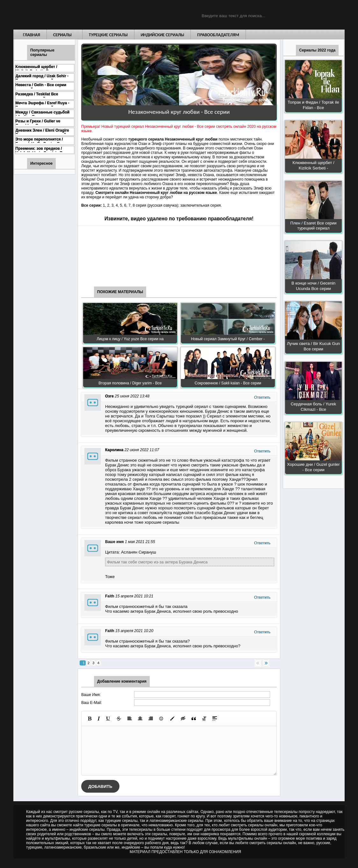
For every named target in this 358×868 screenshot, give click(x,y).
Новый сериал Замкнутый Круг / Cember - (228, 339)
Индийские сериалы (163, 35)
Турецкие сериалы (108, 35)
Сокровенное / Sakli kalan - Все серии (228, 383)
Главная (32, 35)
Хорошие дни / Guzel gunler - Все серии (313, 467)
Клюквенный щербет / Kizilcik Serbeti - (313, 165)
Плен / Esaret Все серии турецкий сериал (314, 226)
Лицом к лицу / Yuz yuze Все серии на (130, 339)
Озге (109, 396)
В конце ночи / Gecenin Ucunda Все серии (313, 286)
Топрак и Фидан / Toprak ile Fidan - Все (313, 105)
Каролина (114, 450)
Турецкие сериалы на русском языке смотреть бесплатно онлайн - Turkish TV (72, 15)
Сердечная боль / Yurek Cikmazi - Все (314, 407)
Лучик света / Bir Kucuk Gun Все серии (313, 346)
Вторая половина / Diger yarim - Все (130, 383)
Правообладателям (218, 35)
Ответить (262, 397)
